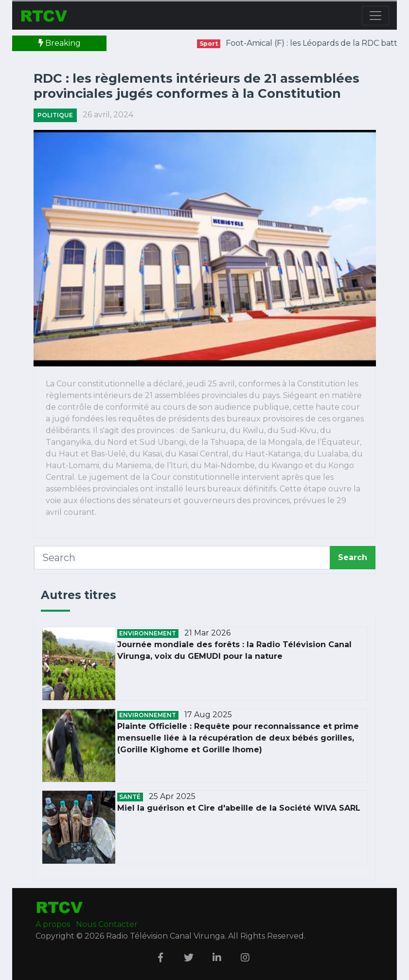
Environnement (148, 633)
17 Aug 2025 (208, 715)
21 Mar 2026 (207, 633)
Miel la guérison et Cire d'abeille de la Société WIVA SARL (239, 808)
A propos (54, 924)
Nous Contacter (107, 924)
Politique (55, 115)
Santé (130, 797)
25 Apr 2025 (172, 796)
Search (353, 557)
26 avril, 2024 (108, 115)
